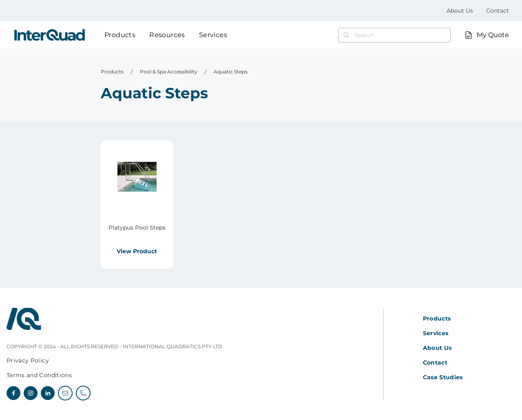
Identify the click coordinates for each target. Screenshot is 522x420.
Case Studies (443, 377)
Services (213, 35)
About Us (460, 11)
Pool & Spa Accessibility (169, 72)
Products (120, 35)
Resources (167, 35)
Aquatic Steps (231, 72)
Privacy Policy (28, 360)
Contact (498, 11)
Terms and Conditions (39, 375)
